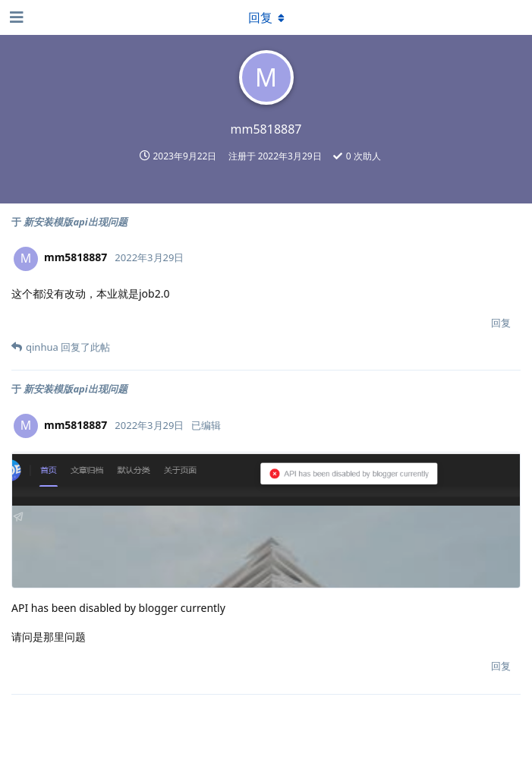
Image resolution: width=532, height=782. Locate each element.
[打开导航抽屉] (15, 17)
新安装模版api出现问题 (75, 222)
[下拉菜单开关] (266, 17)
